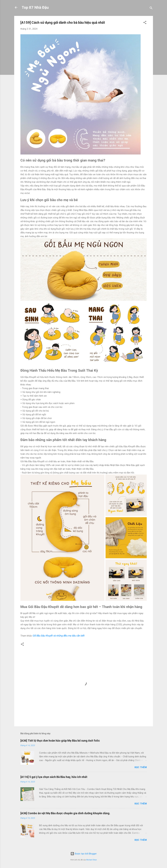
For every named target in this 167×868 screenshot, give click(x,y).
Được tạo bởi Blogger (84, 854)
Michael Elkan (92, 860)
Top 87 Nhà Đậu (35, 7)
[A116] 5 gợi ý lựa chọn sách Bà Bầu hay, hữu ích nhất (54, 777)
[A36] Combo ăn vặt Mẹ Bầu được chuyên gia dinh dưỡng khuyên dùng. (65, 813)
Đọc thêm (141, 767)
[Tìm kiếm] (151, 8)
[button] (145, 23)
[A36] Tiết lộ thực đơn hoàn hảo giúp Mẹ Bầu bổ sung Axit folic (60, 741)
